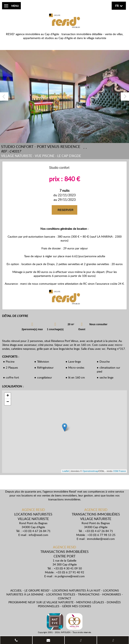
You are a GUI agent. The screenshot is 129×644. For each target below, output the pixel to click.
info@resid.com (38, 535)
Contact (64, 598)
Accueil (16, 590)
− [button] (8, 402)
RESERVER (65, 210)
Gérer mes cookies (77, 606)
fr (117, 6)
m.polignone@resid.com (70, 576)
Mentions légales (90, 602)
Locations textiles (61, 594)
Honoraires (112, 594)
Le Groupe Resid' (37, 590)
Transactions (89, 594)
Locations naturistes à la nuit (76, 590)
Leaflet (66, 471)
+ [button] (8, 396)
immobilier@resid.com (101, 539)
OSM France (120, 471)
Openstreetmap (90, 471)
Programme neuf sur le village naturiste (41, 602)
